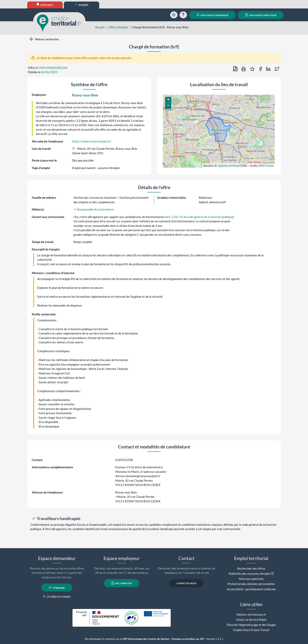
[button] (168, 100)
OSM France (266, 165)
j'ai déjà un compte (57, 596)
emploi (82, 5)
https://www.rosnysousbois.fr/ (92, 141)
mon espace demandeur (212, 15)
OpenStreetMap (228, 165)
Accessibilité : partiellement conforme (251, 589)
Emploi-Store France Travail (251, 630)
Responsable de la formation (93, 209)
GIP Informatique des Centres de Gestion (146, 639)
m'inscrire (57, 588)
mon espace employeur (261, 15)
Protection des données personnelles (251, 584)
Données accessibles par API (188, 639)
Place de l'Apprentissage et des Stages (251, 625)
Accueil (100, 27)
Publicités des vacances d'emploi (249, 574)
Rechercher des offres (251, 568)
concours (45, 5)
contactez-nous (187, 583)
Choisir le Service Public (251, 620)
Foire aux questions (251, 579)
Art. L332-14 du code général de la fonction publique (200, 217)
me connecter (122, 583)
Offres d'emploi (118, 27)
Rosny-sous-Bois (85, 95)
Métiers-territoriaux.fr (251, 614)
